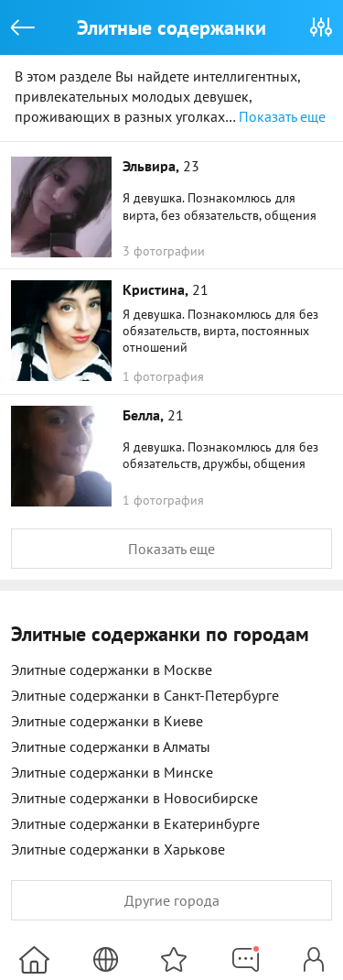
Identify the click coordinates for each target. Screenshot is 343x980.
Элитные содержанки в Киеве (107, 721)
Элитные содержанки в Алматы (111, 746)
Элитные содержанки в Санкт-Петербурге (145, 695)
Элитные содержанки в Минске (112, 772)
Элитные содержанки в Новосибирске (134, 798)
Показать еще (282, 116)
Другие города (172, 900)
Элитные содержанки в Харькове (118, 849)
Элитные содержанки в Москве (112, 670)
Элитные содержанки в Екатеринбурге (135, 823)
